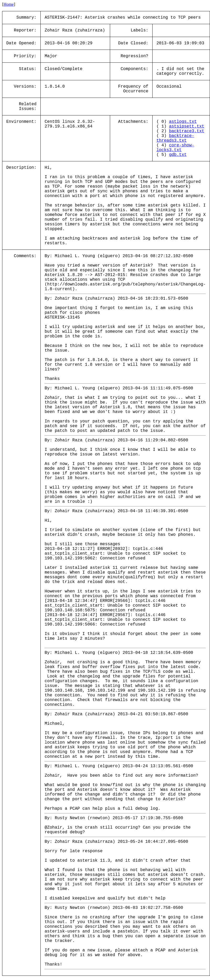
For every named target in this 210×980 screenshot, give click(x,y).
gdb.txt (178, 155)
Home (9, 4)
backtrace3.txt (187, 131)
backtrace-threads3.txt (175, 138)
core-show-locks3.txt (175, 148)
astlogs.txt (183, 122)
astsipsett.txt (187, 126)
